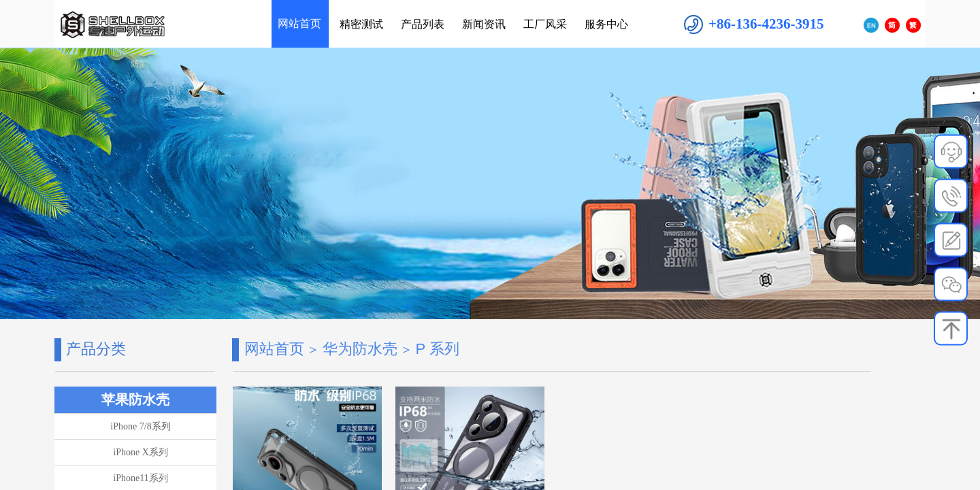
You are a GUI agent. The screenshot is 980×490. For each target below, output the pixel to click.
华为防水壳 (360, 349)
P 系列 (437, 349)
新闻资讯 (484, 24)
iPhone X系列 (141, 452)
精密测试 (361, 24)
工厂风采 (545, 24)
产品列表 (423, 24)
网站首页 (274, 349)
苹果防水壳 (135, 399)
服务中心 (606, 24)
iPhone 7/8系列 (140, 426)
